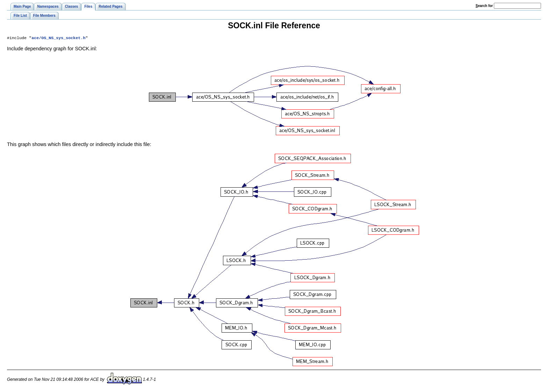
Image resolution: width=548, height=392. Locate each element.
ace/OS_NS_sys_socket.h (58, 38)
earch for (484, 6)
